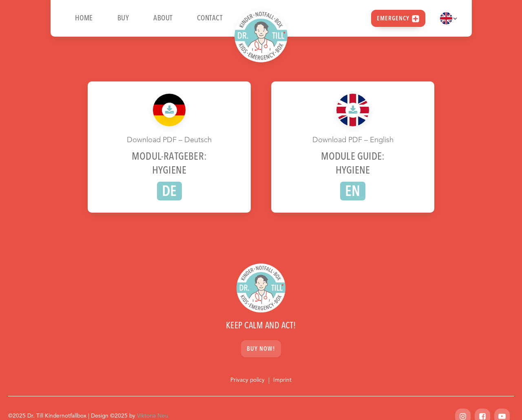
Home (84, 18)
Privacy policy (248, 380)
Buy (123, 18)
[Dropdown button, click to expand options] (449, 18)
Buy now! (261, 349)
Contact (210, 18)
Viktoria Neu (153, 416)
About (163, 18)
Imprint (282, 380)
